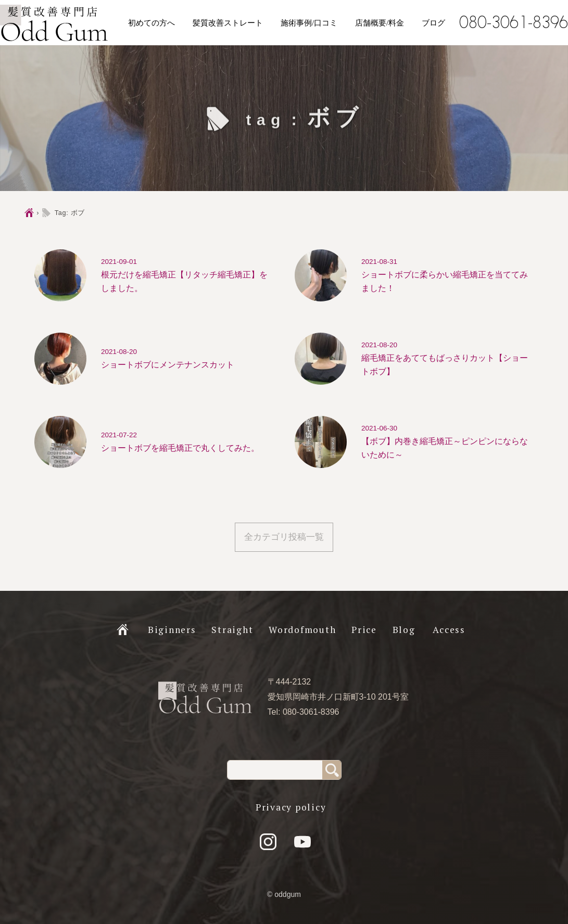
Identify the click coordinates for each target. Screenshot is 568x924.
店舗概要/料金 (380, 23)
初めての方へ (152, 23)
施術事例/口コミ (309, 23)
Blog (404, 630)
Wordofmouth (302, 630)
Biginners (172, 630)
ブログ (433, 23)
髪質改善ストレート (228, 23)
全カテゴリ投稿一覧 (284, 537)
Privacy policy (291, 807)
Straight (232, 630)
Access (449, 630)
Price (364, 630)
